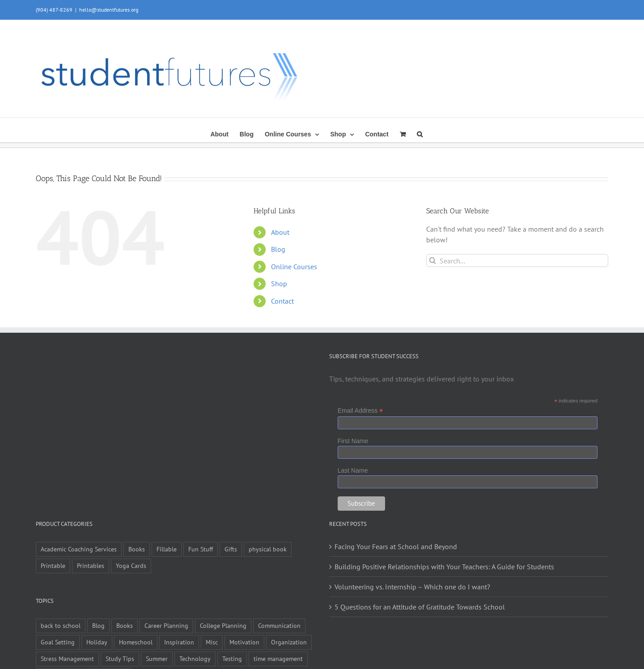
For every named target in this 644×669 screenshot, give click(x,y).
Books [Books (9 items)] (137, 549)
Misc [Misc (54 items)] (212, 642)
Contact (282, 301)
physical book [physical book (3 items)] (268, 549)
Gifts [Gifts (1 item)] (231, 549)
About (280, 232)
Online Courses (294, 267)
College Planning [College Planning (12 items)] (223, 625)
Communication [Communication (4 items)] (279, 625)
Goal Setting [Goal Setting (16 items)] (58, 642)
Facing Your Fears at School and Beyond (396, 546)
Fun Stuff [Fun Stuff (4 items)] (201, 549)
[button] (420, 133)
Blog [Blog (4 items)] (98, 625)
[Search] (433, 260)
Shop (279, 284)
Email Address (360, 411)
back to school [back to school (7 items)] (61, 625)
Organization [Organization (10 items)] (289, 642)
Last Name (353, 470)
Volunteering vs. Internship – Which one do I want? (412, 587)
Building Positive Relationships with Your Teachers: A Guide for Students (444, 567)
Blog (278, 249)
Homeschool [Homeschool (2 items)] (136, 642)
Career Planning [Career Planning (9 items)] (166, 625)
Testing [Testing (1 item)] (232, 658)
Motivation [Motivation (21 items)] (244, 642)
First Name (353, 441)
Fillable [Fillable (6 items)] (167, 549)
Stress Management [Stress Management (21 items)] (67, 658)
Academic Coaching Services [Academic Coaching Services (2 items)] (79, 549)
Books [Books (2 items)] (125, 625)
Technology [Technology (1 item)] (195, 658)
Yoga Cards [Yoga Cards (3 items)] (131, 565)
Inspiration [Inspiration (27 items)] (179, 642)
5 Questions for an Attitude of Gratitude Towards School (420, 607)
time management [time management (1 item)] (278, 658)
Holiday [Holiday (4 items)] (97, 642)
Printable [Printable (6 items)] (53, 565)
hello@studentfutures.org (109, 10)
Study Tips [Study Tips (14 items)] (120, 658)
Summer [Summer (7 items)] (157, 658)
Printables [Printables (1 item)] (91, 565)
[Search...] (517, 260)
